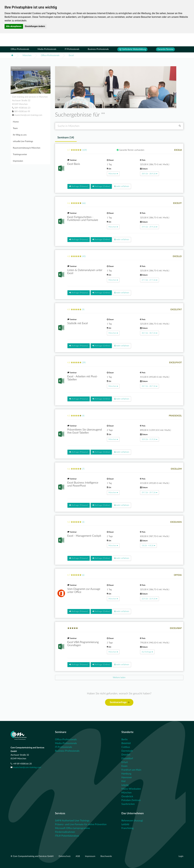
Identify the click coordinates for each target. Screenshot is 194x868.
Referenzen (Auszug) (132, 821)
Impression (18, 161)
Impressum (90, 856)
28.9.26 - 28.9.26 (150, 174)
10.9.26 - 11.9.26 (150, 439)
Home (16, 122)
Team (15, 128)
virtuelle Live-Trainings (23, 141)
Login (181, 856)
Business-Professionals (98, 49)
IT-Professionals (72, 49)
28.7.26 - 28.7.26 (150, 386)
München (27, 55)
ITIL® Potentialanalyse (67, 836)
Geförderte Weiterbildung (132, 49)
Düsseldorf (127, 758)
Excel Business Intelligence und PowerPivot (83, 484)
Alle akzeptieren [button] (14, 26)
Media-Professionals (47, 49)
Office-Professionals (20, 49)
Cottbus (126, 747)
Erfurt (125, 762)
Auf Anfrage (147, 652)
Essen (124, 766)
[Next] (119, 678)
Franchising (127, 828)
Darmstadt (127, 751)
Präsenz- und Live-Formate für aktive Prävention (81, 824)
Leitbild (125, 824)
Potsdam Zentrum (131, 800)
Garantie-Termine (165, 49)
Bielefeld (126, 743)
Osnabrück (127, 796)
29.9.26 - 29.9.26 (150, 227)
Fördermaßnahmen (65, 832)
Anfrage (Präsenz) (79, 186)
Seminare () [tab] (66, 138)
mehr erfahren (122, 186)
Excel (71, 55)
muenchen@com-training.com (27, 767)
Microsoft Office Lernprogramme (72, 828)
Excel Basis (74, 164)
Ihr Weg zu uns (20, 135)
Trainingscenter (20, 154)
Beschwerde (106, 856)
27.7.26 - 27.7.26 (150, 280)
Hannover (127, 777)
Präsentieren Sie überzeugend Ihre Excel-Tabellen (85, 431)
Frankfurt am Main (131, 770)
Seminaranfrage (120, 702)
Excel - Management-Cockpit (84, 536)
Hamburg (126, 774)
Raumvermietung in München (27, 148)
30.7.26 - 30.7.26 (150, 333)
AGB (78, 856)
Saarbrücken (128, 804)
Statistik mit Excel (78, 323)
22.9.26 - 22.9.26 (150, 599)
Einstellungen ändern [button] (35, 26)
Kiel (123, 781)
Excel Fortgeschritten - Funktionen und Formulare (83, 219)
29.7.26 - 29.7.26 (150, 492)
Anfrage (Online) (101, 186)
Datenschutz (65, 856)
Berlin (125, 739)
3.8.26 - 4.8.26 (148, 546)
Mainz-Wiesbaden (131, 789)
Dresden (126, 755)
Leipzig (125, 785)
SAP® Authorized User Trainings (72, 821)
